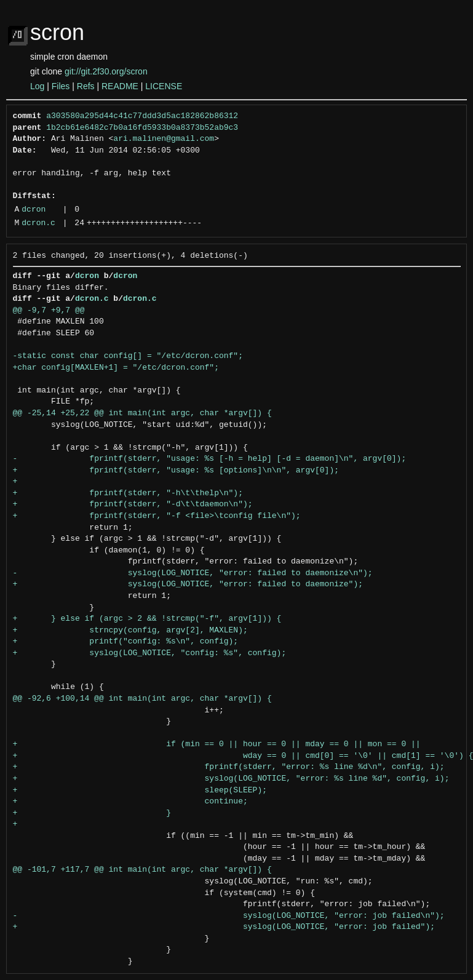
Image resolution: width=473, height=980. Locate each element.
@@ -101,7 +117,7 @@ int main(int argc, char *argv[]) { (142, 870)
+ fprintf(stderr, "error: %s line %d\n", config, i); (229, 767)
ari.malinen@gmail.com (164, 139)
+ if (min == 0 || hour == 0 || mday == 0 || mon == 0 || (217, 744)
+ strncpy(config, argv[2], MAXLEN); (130, 631)
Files (61, 86)
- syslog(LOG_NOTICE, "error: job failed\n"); (229, 916)
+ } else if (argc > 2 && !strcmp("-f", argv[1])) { (147, 619)
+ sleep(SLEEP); (140, 791)
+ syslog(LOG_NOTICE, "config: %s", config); (150, 653)
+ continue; (130, 802)
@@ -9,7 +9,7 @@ (49, 311)
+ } (92, 813)
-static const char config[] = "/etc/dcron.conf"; (128, 356)
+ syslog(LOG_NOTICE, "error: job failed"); (224, 927)
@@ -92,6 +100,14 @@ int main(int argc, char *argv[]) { (142, 699)
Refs (86, 86)
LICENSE (164, 86)
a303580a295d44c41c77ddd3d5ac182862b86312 (142, 116)
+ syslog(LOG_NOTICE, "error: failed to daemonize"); (188, 584)
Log (37, 86)
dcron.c (38, 223)
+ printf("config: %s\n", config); (126, 642)
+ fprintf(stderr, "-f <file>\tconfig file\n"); (157, 516)
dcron (34, 210)
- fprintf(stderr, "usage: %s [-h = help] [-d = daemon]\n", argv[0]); (210, 459)
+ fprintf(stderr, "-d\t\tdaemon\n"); (133, 504)
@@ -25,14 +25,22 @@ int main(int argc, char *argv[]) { (142, 413)
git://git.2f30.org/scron (106, 71)
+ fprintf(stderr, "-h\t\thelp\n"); (128, 493)
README (120, 86)
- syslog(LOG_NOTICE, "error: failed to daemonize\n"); (193, 573)
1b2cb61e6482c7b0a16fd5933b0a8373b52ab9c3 (142, 128)
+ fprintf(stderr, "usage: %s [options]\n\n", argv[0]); (176, 471)
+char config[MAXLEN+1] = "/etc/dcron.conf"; (116, 368)
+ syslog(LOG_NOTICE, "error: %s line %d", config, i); (231, 779)
